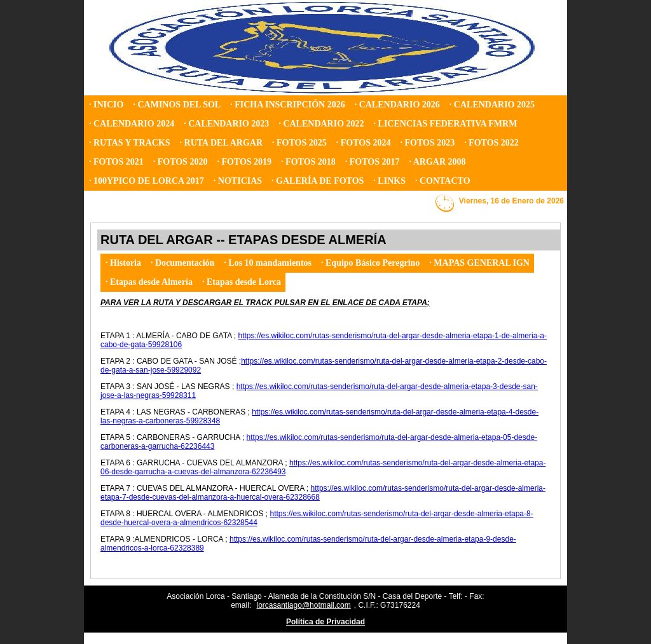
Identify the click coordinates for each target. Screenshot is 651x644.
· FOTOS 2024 (364, 143)
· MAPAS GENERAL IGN (479, 263)
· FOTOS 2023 (427, 143)
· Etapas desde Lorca (242, 282)
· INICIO (106, 105)
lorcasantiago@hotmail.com (304, 605)
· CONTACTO (443, 181)
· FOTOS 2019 (244, 162)
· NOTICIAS (238, 181)
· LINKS (389, 181)
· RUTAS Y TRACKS (130, 143)
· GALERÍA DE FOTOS (318, 181)
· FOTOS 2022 (491, 143)
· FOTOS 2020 (181, 162)
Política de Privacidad (325, 622)
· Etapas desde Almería (149, 282)
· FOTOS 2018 (308, 162)
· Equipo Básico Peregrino (370, 263)
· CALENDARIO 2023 (226, 124)
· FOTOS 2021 (116, 162)
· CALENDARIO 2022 (321, 124)
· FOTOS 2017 (373, 162)
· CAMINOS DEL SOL (177, 105)
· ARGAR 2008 (438, 162)
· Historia (123, 263)
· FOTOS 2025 (299, 143)
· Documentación (182, 263)
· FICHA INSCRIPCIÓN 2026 (287, 105)
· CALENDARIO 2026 (397, 105)
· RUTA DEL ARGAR (221, 143)
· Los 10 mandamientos (268, 263)
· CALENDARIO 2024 (132, 124)
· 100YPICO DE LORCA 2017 (147, 181)
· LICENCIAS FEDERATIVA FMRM (446, 124)
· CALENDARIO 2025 (492, 105)
